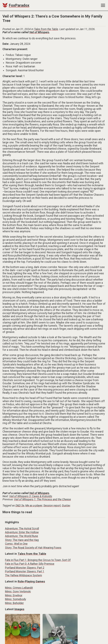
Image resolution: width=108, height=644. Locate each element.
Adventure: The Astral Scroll (22, 529)
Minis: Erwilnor (14, 595)
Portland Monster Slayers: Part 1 (25, 571)
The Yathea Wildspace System (23, 575)
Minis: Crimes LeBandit (19, 588)
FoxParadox (19, 5)
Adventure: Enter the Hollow (22, 532)
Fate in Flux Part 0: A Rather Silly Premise (30, 564)
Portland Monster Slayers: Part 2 (25, 568)
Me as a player (34, 506)
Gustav (66, 506)
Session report (52, 506)
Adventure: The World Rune (22, 536)
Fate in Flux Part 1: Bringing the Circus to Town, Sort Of (38, 560)
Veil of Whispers (39, 32)
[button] (104, 5)
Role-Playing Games (31, 581)
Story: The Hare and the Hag (22, 540)
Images (19, 609)
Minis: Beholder (14, 603)
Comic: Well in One (16, 544)
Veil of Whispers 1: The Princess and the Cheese (42, 499)
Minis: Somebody (15, 599)
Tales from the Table (46, 29)
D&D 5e (20, 506)
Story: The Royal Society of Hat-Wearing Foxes (33, 548)
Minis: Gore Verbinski (18, 592)
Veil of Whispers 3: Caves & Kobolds (31, 496)
